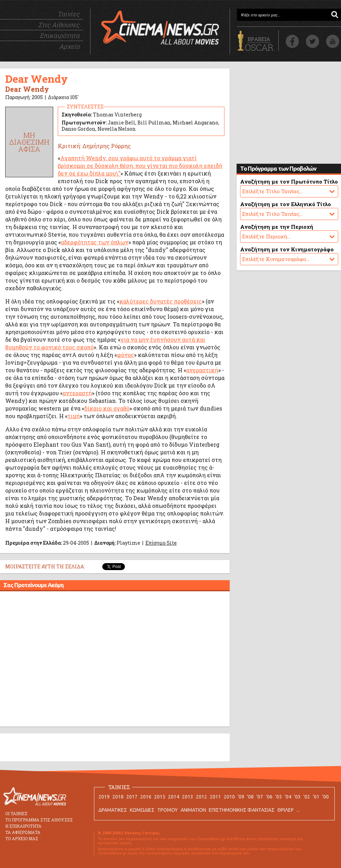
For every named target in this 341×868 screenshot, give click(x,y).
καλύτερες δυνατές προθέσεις (161, 301)
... (298, 810)
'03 (297, 797)
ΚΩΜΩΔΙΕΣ (142, 810)
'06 (269, 797)
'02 (307, 797)
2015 (160, 797)
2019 (104, 797)
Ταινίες (69, 14)
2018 (118, 797)
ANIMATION (193, 810)
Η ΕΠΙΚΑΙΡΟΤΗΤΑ (23, 826)
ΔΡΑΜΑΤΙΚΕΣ (113, 810)
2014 (174, 797)
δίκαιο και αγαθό (107, 408)
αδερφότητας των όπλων (95, 242)
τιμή (74, 416)
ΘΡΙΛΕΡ (286, 810)
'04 (288, 797)
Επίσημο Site (161, 543)
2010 (229, 797)
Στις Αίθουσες (59, 25)
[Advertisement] (65, 660)
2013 (188, 797)
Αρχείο (69, 46)
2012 (201, 797)
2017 (132, 797)
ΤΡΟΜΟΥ (168, 810)
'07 (260, 797)
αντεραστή (77, 393)
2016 (146, 797)
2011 (215, 797)
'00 (326, 797)
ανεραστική (202, 370)
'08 (250, 797)
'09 (241, 797)
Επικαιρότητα (60, 35)
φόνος (125, 355)
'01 (316, 797)
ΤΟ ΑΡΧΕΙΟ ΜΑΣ (22, 838)
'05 (279, 797)
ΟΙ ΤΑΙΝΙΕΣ (16, 813)
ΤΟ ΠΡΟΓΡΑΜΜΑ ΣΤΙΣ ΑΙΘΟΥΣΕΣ (39, 820)
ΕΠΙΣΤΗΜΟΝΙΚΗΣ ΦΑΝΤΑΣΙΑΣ (242, 810)
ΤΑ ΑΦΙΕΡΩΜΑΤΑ (23, 832)
